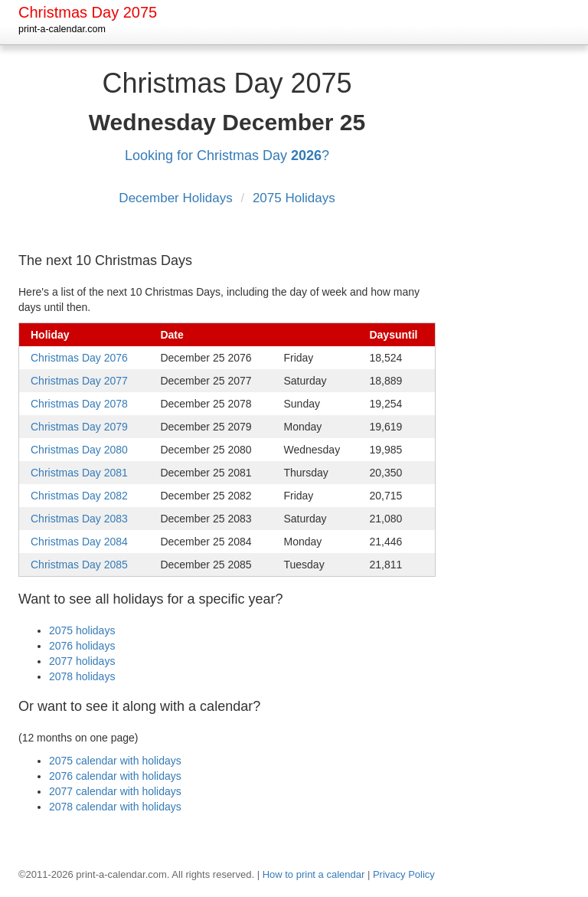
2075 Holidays (294, 198)
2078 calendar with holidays (115, 807)
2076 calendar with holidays (115, 776)
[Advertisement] (520, 290)
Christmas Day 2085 (79, 565)
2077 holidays (82, 661)
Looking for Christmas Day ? (227, 156)
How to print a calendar (314, 874)
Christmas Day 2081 (79, 473)
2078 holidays (82, 676)
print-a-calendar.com (62, 29)
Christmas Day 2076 (79, 358)
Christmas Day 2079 (79, 427)
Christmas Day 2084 (79, 542)
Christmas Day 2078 (79, 404)
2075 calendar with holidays (115, 761)
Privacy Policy (404, 874)
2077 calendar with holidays (115, 791)
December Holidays (177, 198)
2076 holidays (82, 646)
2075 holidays (82, 630)
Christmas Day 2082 (79, 496)
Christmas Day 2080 (79, 450)
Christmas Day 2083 (79, 519)
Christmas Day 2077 (79, 381)
